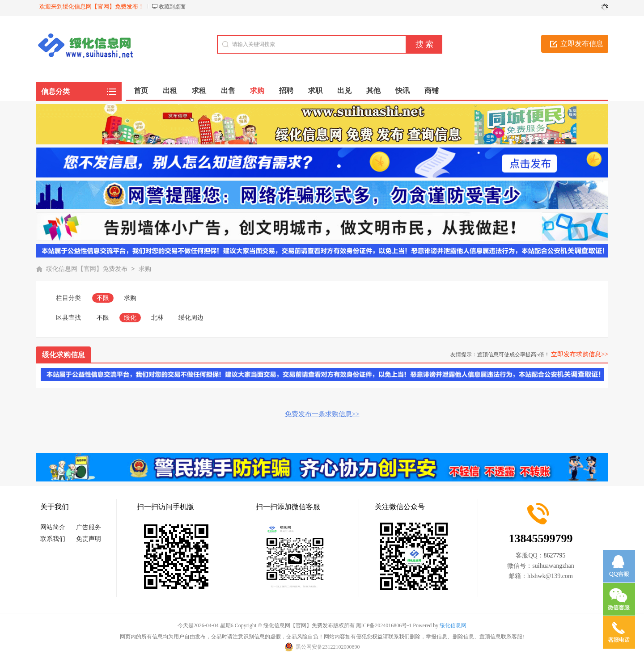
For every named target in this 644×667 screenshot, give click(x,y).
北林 (157, 318)
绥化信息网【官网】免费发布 (87, 269)
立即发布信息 (582, 44)
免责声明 (89, 539)
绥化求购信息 (64, 355)
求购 (145, 269)
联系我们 (53, 539)
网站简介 (53, 527)
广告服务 (89, 527)
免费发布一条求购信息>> (322, 414)
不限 (103, 298)
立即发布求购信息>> (580, 354)
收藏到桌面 (172, 7)
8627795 (555, 555)
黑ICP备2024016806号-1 (384, 625)
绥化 (130, 318)
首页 (141, 91)
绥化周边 (191, 318)
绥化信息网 (453, 625)
